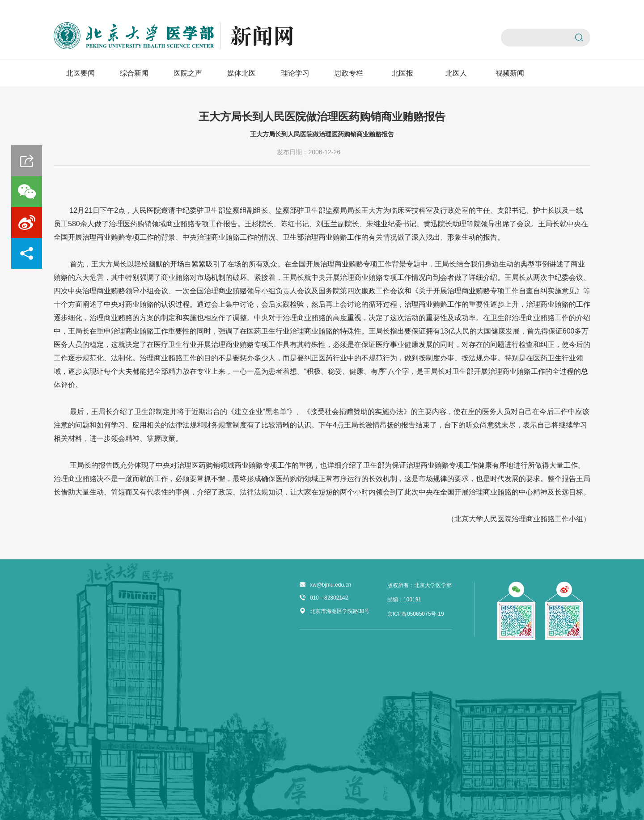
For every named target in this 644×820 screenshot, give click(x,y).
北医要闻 (80, 73)
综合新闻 (134, 73)
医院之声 (188, 73)
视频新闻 (510, 73)
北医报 (402, 73)
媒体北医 (241, 73)
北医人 (456, 73)
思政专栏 (349, 73)
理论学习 (295, 73)
